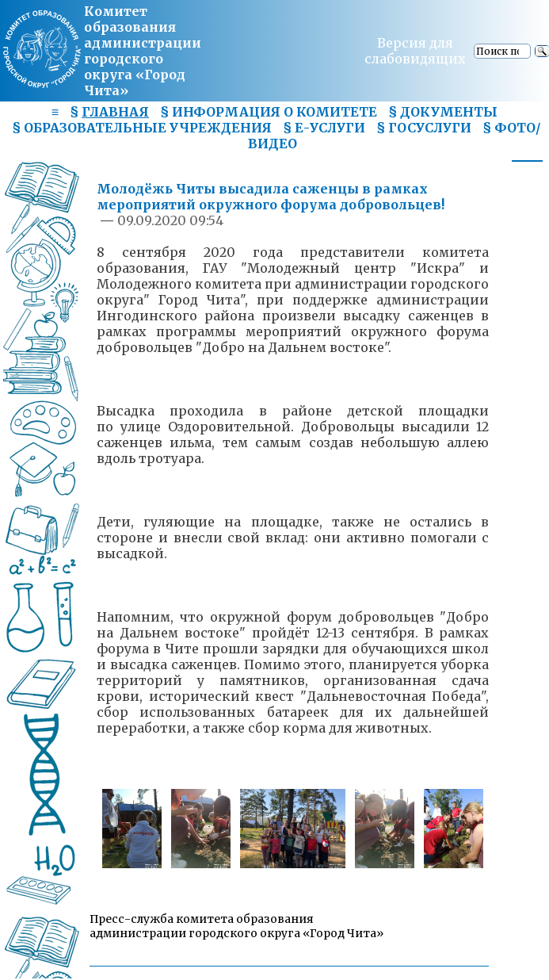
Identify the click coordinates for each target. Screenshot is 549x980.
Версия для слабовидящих (415, 51)
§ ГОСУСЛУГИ (424, 128)
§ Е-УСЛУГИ (324, 128)
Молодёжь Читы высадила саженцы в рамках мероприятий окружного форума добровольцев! (271, 197)
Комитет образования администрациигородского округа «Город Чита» (143, 51)
